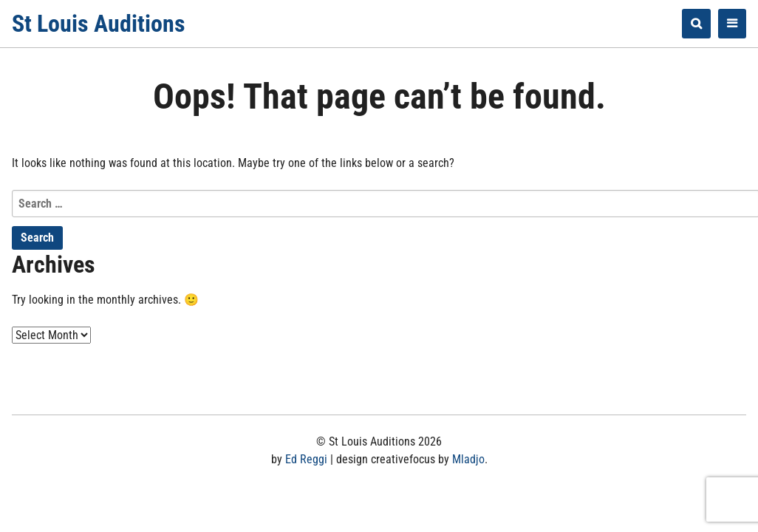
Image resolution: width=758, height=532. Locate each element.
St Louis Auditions (99, 24)
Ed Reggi (306, 459)
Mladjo (468, 459)
